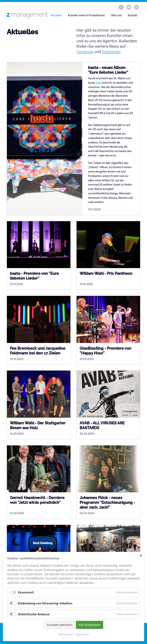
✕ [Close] (141, 556)
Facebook (85, 52)
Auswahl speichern (60, 625)
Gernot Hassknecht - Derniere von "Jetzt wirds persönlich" (37, 500)
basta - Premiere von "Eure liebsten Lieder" (34, 276)
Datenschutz (66, 634)
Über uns (116, 15)
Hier (99, 83)
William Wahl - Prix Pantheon (106, 273)
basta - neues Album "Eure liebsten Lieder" (108, 70)
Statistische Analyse (34, 614)
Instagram (111, 52)
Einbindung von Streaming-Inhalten (45, 603)
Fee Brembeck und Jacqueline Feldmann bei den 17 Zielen (38, 351)
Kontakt (133, 15)
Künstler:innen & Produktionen (86, 15)
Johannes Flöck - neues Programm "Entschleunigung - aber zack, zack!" (107, 502)
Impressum (82, 634)
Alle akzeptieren (90, 625)
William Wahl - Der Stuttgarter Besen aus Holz (38, 425)
